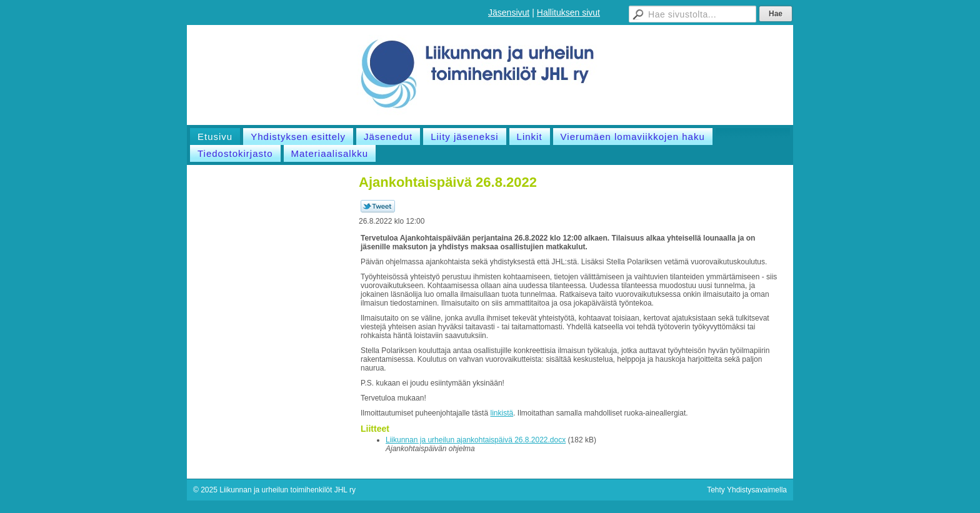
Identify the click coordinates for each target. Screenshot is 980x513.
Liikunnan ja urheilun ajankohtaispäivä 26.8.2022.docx (476, 440)
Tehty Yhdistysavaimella (747, 490)
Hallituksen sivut (568, 12)
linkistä (502, 413)
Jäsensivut (509, 12)
